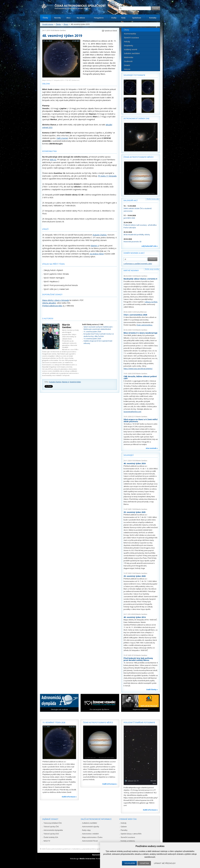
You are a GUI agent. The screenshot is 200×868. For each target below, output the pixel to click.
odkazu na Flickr (151, 302)
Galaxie (124, 827)
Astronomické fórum (90, 841)
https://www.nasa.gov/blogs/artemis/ (138, 369)
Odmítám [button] (144, 863)
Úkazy (66, 24)
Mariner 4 (95, 246)
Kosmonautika (130, 34)
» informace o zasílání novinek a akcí (138, 264)
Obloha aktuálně (49, 303)
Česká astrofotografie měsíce (139, 157)
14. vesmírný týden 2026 (92, 339)
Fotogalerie (99, 18)
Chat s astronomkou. (145, 325)
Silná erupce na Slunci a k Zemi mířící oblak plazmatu (141, 420)
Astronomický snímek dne (136, 118)
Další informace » (69, 797)
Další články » (152, 689)
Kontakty (153, 18)
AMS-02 (53, 160)
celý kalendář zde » (150, 246)
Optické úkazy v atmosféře (131, 834)
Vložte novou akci (153, 199)
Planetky (124, 830)
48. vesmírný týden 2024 (135, 463)
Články (45, 18)
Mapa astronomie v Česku (92, 837)
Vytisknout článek (111, 31)
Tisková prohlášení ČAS (53, 823)
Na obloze (81, 18)
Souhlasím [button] (130, 863)
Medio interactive (87, 859)
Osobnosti (128, 61)
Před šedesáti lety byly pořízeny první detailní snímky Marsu (138, 659)
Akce (68, 18)
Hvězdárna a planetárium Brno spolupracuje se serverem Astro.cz (98, 849)
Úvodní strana (48, 24)
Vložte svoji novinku (152, 269)
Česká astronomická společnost (58, 849)
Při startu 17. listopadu (107, 176)
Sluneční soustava (131, 38)
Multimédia (129, 57)
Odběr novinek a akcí (134, 253)
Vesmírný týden (75, 382)
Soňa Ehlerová (141, 312)
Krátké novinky (131, 270)
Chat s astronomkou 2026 (135, 315)
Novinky (58, 18)
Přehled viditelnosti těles (52, 306)
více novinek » (152, 448)
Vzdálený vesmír (131, 49)
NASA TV (47, 841)
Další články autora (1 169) (93, 324)
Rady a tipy (86, 830)
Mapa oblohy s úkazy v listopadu (56, 300)
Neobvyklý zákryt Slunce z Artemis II (140, 279)
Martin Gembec (60, 30)
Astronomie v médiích (90, 834)
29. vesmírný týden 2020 (135, 576)
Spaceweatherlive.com (132, 412)
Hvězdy (127, 42)
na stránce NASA (97, 254)
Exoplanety (129, 45)
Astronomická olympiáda (53, 830)
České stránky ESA (51, 837)
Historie (127, 69)
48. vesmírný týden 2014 (135, 617)
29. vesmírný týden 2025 (135, 512)
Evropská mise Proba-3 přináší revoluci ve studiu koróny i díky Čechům (99, 335)
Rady (123, 18)
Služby (114, 18)
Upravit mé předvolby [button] (165, 863)
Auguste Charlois (100, 235)
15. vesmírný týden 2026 (92, 332)
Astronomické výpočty (91, 827)
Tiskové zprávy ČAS (51, 827)
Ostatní (127, 65)
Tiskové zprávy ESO (51, 834)
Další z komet (62, 138)
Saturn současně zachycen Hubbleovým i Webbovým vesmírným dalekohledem (98, 328)
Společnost (137, 18)
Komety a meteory (128, 841)
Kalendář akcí (131, 200)
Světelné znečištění (132, 53)
